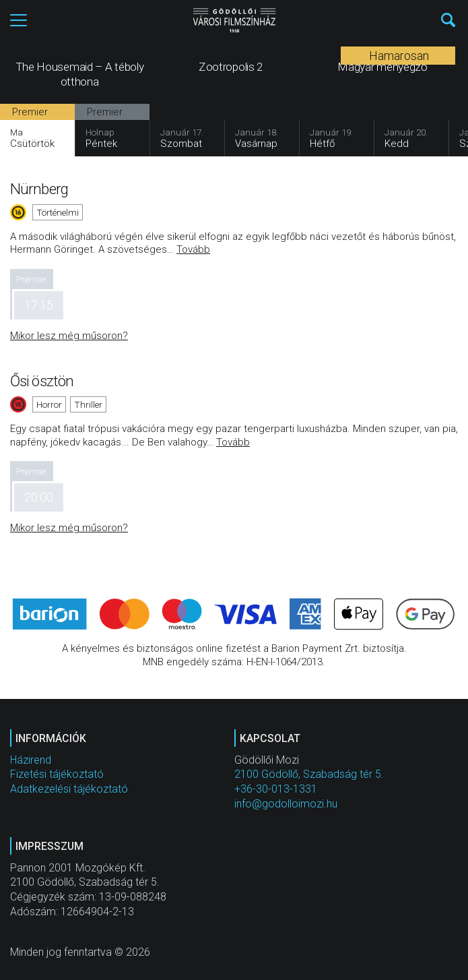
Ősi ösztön (42, 381)
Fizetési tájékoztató (57, 774)
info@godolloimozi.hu (286, 804)
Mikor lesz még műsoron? (69, 336)
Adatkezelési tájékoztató (69, 789)
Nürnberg (39, 189)
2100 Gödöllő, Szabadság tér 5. (309, 774)
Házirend (31, 760)
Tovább (193, 249)
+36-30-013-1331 (276, 789)
